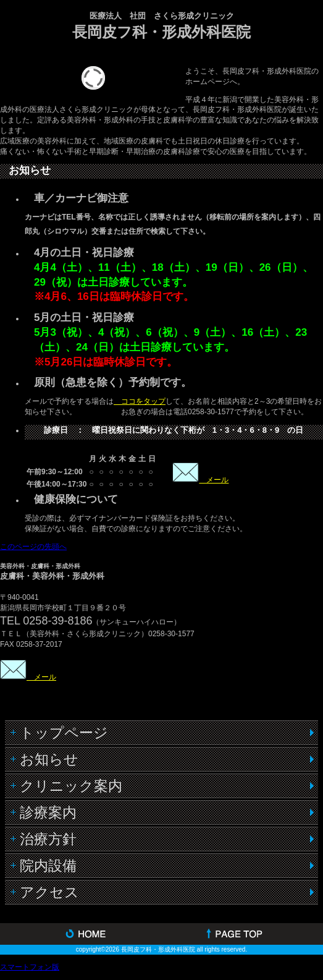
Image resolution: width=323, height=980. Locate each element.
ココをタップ (140, 401)
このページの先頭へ (33, 547)
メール (214, 480)
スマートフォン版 (30, 967)
